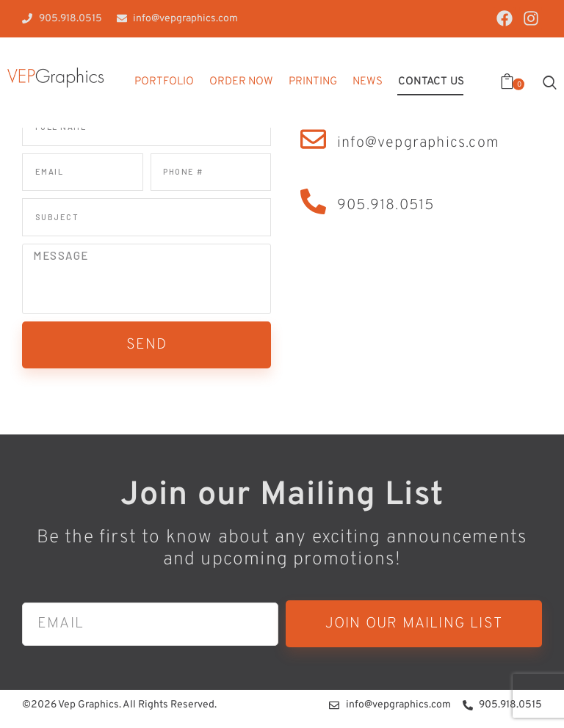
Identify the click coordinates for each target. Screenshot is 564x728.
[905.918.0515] (313, 201)
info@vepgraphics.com (418, 143)
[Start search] (550, 82)
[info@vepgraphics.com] (313, 139)
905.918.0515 (386, 205)
